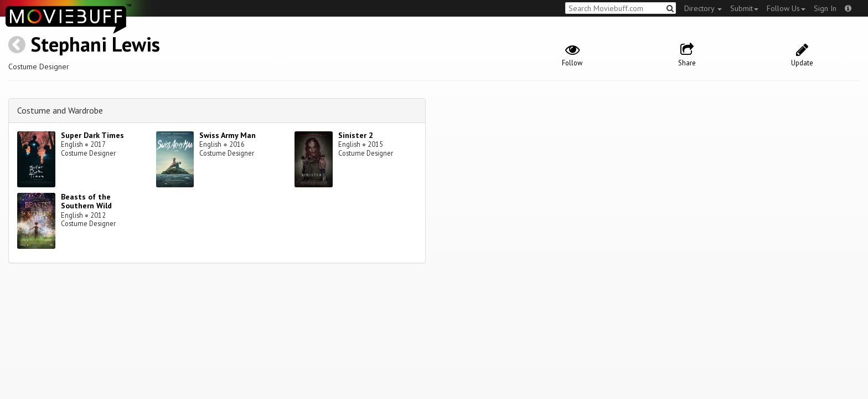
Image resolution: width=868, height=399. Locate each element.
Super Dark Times (92, 135)
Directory (703, 8)
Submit (744, 8)
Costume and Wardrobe (60, 110)
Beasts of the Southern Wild (86, 201)
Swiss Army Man (228, 135)
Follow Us (786, 8)
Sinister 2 (356, 135)
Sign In (825, 8)
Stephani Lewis (95, 44)
